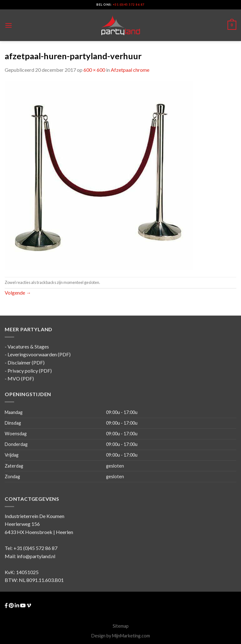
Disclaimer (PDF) (26, 362)
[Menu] (8, 25)
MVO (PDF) (21, 378)
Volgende (18, 293)
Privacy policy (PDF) (30, 371)
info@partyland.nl (36, 556)
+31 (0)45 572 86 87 (129, 5)
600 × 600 (94, 70)
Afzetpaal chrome (130, 70)
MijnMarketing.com (131, 636)
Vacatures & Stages (28, 346)
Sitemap (121, 626)
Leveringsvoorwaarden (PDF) (39, 354)
